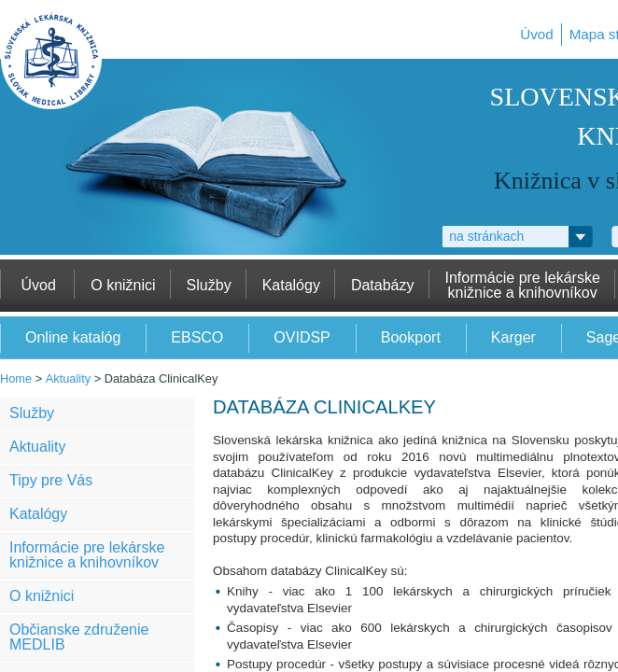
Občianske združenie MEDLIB (79, 637)
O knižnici (42, 596)
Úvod (536, 34)
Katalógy (38, 514)
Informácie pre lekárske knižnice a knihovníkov (87, 555)
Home (16, 378)
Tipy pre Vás (51, 480)
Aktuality (68, 378)
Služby (32, 413)
